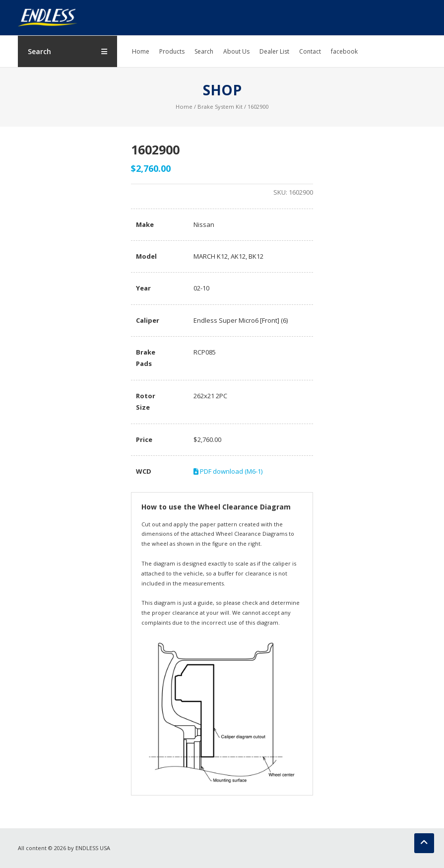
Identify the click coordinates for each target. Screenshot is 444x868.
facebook (344, 51)
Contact (310, 51)
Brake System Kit (220, 107)
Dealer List (274, 51)
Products (172, 51)
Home (141, 51)
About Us (236, 51)
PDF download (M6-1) (228, 471)
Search (204, 51)
